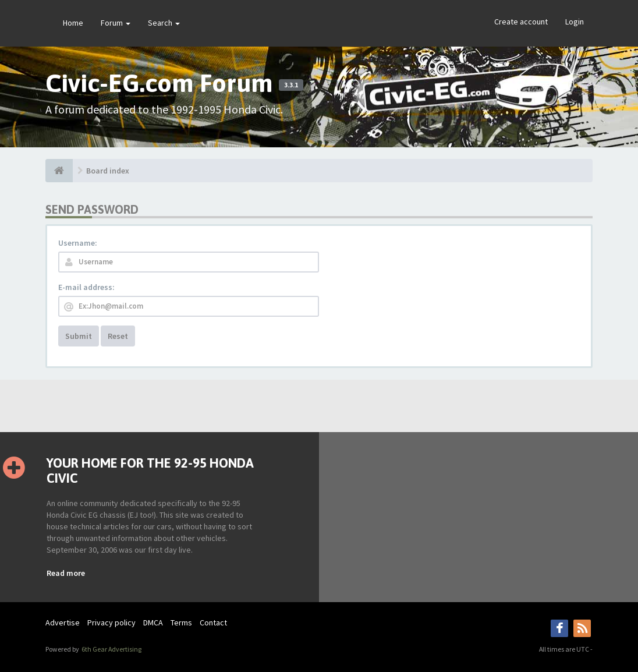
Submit (79, 336)
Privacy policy (111, 623)
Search (164, 23)
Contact (213, 623)
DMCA (153, 623)
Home (73, 23)
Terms (181, 623)
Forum (116, 23)
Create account (521, 22)
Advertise (63, 623)
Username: (78, 243)
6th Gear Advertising (111, 649)
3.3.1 (291, 85)
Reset (118, 336)
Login (575, 22)
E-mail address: (86, 287)
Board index (108, 171)
